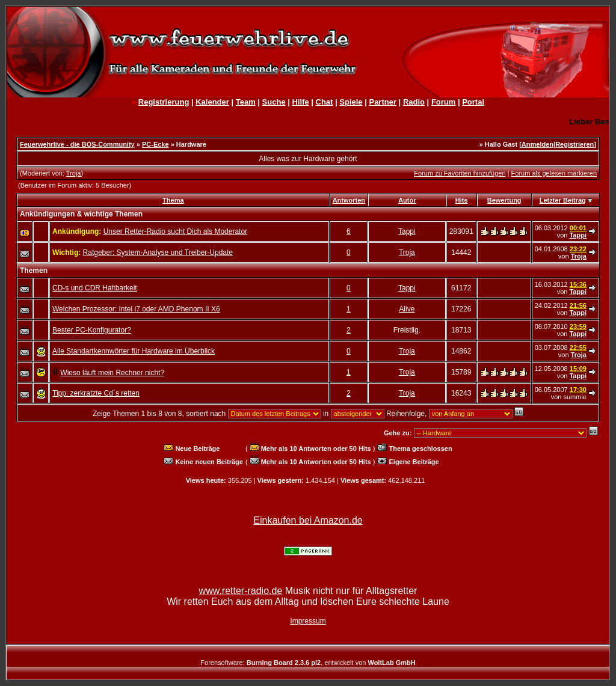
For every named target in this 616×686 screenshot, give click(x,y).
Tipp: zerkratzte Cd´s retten (96, 393)
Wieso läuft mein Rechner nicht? (112, 373)
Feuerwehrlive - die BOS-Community (77, 144)
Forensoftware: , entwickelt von (308, 663)
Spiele (351, 102)
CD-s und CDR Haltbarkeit (95, 288)
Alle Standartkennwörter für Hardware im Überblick (134, 351)
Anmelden (537, 144)
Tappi (407, 231)
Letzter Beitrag (563, 200)
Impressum (308, 621)
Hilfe (300, 102)
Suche (274, 102)
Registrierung (164, 102)
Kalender (212, 102)
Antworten (349, 200)
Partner (383, 102)
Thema (173, 200)
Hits (462, 200)
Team (246, 102)
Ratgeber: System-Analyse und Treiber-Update (158, 253)
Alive (407, 309)
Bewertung (504, 200)
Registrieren (574, 144)
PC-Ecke (156, 144)
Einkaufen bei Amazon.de (308, 520)
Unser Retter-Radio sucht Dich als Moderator (175, 231)
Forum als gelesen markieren (554, 173)
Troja (74, 173)
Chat (325, 102)
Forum (443, 102)
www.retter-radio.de (241, 591)
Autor (407, 200)
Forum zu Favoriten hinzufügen (460, 173)
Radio (414, 102)
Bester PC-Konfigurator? (92, 330)
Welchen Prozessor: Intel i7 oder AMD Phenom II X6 (136, 309)
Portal (473, 102)
